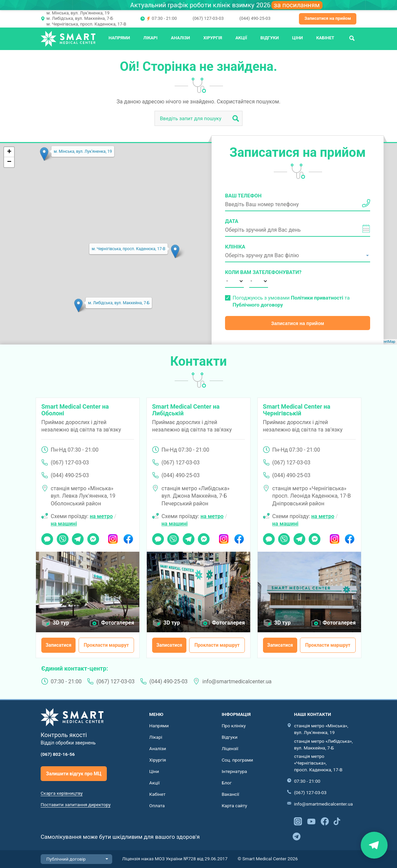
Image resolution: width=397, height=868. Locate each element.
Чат (45, 537)
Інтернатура (234, 771)
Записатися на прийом (328, 18)
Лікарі (150, 38)
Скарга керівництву (62, 793)
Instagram (113, 537)
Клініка (235, 247)
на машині (64, 524)
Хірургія (213, 38)
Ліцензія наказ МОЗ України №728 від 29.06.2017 (175, 859)
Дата (232, 221)
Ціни (298, 38)
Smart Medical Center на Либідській (186, 410)
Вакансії (230, 794)
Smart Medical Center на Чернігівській (297, 410)
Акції (241, 38)
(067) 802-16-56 (58, 754)
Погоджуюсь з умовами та (291, 301)
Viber (62, 537)
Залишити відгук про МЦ (74, 774)
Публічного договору (258, 305)
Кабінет (325, 38)
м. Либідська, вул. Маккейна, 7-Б (80, 18)
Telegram (78, 537)
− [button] (9, 162)
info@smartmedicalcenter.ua (237, 681)
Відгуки (270, 38)
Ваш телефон (243, 196)
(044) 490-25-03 (255, 18)
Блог (227, 783)
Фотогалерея (118, 623)
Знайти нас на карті (374, 845)
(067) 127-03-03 (208, 18)
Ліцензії (230, 748)
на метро (101, 516)
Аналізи (181, 38)
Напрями (119, 38)
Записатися (59, 645)
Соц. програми (237, 760)
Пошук (352, 38)
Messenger (93, 537)
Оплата (157, 806)
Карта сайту (234, 806)
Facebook (128, 537)
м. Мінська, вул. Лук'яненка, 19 (78, 13)
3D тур (61, 623)
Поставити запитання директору (76, 805)
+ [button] (9, 152)
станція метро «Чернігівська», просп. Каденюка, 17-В (318, 763)
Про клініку (234, 726)
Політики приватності (317, 298)
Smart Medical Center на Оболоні (75, 410)
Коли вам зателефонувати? (234, 272)
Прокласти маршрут (106, 645)
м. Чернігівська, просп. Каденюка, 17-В (86, 24)
